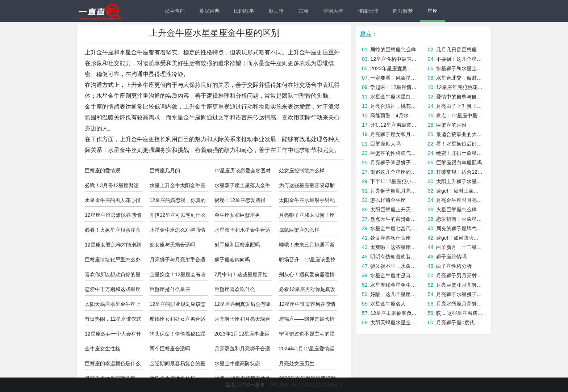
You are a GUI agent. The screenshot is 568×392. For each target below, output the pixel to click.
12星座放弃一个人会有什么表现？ (113, 336)
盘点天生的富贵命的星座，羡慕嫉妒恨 (394, 219)
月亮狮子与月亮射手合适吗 (177, 261)
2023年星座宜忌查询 (394, 68)
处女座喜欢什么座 (390, 238)
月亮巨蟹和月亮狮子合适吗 (460, 285)
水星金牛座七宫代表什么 (394, 228)
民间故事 (244, 11)
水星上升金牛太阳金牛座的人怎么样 (177, 187)
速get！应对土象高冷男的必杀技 (460, 191)
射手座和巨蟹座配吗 (237, 245)
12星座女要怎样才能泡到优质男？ (113, 246)
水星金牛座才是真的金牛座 (394, 275)
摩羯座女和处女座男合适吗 (177, 321)
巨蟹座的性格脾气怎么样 (394, 153)
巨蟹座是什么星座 (170, 289)
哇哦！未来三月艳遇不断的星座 (307, 246)
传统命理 (368, 11)
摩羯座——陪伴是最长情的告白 (307, 321)
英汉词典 (209, 11)
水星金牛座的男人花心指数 (113, 202)
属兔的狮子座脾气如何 (460, 228)
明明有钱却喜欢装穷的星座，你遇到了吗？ (394, 257)
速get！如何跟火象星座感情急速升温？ (460, 238)
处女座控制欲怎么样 (302, 170)
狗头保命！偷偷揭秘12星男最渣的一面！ (178, 336)
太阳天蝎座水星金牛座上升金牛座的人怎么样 (394, 323)
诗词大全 (333, 11)
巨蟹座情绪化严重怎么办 (113, 260)
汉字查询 (175, 11)
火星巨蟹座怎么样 (456, 210)
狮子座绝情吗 (451, 257)
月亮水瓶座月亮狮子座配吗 (460, 304)
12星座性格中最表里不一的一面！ (394, 59)
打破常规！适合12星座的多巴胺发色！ (460, 172)
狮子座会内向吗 (232, 260)
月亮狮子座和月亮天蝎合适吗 (242, 321)
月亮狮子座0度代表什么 (460, 323)
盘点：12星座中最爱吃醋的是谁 (460, 115)
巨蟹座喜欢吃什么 (235, 289)
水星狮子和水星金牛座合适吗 (460, 68)
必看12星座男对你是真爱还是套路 (307, 291)
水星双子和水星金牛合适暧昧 (242, 232)
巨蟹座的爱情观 (103, 170)
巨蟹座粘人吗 (385, 144)
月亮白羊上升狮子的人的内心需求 (460, 106)
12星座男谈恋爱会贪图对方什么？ (243, 172)
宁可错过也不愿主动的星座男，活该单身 (307, 336)
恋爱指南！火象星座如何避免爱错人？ (460, 219)
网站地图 (280, 385)
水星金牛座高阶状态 (237, 363)
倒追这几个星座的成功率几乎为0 (394, 172)
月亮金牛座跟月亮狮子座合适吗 (460, 200)
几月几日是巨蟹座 (456, 50)
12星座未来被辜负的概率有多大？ (394, 313)
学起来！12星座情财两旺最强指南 (394, 87)
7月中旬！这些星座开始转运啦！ (241, 276)
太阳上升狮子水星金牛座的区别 (460, 181)
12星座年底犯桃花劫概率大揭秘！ (460, 87)
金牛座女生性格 (103, 349)
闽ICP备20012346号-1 (317, 385)
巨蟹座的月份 (451, 125)
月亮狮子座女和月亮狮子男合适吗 (394, 134)
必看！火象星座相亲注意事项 (113, 232)
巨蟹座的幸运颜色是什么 (113, 363)
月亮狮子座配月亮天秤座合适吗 (394, 191)
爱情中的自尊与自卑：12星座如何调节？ (460, 97)
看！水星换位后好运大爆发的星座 (460, 144)
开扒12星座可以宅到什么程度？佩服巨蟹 (178, 217)
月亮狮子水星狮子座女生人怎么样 (460, 294)
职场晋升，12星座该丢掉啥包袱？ (307, 261)
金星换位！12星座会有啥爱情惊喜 (178, 276)
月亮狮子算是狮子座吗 (394, 163)
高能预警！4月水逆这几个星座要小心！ (394, 115)
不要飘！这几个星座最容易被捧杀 (460, 59)
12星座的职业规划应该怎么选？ (178, 306)
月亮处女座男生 (297, 363)
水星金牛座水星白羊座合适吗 (394, 97)
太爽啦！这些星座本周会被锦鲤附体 (394, 247)
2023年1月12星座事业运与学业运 (242, 336)
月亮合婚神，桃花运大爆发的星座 (394, 106)
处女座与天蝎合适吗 (172, 245)
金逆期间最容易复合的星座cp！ (177, 365)
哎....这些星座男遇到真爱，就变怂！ (460, 313)
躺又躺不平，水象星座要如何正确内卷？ (394, 266)
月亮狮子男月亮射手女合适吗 (460, 275)
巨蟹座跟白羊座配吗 (459, 163)
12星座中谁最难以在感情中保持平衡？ (113, 217)
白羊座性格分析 (454, 266)
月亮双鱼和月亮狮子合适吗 (242, 350)
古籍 (304, 11)
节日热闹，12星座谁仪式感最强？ (113, 321)
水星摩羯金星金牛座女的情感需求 (394, 285)
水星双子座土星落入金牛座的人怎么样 (242, 187)
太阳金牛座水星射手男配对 (307, 202)
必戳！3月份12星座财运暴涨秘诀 (112, 187)
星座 (433, 11)
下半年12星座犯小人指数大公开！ (394, 181)
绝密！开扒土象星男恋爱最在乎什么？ (460, 153)
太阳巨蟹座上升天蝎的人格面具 (394, 210)
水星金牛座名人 (388, 304)
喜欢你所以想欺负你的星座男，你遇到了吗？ (113, 276)
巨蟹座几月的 (165, 170)
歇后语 (276, 11)
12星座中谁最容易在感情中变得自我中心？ (307, 306)
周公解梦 (403, 11)
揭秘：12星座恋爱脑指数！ (240, 202)
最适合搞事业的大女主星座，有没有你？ (460, 134)
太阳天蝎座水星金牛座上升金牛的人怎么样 (113, 306)
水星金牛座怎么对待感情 (177, 230)
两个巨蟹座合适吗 (170, 349)
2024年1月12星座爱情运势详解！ (307, 350)
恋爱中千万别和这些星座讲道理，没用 (113, 291)
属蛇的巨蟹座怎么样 (393, 50)
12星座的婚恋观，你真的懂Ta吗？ (178, 202)
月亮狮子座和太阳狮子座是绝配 (307, 217)
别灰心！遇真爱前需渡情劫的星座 (307, 276)
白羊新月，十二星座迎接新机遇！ (460, 247)
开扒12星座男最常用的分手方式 (394, 125)
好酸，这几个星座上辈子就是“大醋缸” (394, 294)
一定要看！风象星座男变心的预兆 (394, 78)
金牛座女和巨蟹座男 (237, 215)
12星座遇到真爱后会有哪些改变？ (243, 306)
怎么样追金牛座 (388, 200)
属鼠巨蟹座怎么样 (299, 230)
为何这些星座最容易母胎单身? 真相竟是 (307, 187)
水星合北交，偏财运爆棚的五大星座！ (460, 78)
